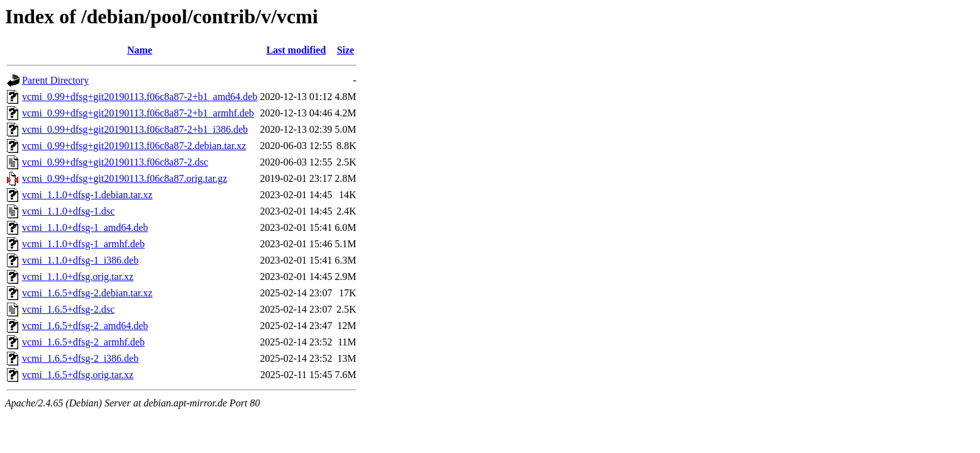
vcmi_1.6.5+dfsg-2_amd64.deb (85, 326)
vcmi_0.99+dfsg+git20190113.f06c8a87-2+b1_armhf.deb (138, 113)
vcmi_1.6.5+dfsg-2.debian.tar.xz (87, 293)
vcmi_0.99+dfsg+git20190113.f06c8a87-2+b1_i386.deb (135, 129)
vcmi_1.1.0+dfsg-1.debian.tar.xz (87, 195)
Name (140, 50)
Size (346, 50)
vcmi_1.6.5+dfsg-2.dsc (68, 309)
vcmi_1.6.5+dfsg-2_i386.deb (80, 358)
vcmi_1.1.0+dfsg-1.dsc (68, 211)
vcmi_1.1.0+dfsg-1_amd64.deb (85, 227)
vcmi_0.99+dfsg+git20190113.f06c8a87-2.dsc (115, 162)
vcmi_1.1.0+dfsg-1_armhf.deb (83, 244)
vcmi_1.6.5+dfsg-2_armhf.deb (83, 342)
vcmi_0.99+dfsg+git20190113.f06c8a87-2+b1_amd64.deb (140, 97)
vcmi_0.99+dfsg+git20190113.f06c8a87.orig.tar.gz (124, 178)
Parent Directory (55, 80)
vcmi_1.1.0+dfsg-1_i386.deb (80, 260)
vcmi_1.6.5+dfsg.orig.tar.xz (78, 375)
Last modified (296, 50)
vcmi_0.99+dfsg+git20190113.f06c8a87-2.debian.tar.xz (134, 146)
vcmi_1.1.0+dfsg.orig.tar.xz (78, 277)
